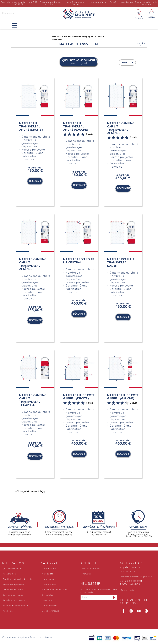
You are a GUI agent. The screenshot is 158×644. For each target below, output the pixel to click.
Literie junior (48, 579)
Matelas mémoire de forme (55, 590)
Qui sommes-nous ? (12, 569)
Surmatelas (47, 595)
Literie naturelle (50, 606)
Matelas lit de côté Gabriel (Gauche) (123, 397)
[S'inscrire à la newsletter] (114, 597)
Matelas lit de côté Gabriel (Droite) (79, 397)
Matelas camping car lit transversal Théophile (33, 400)
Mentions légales (11, 574)
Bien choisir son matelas (14, 600)
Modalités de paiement (14, 585)
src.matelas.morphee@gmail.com (137, 577)
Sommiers (47, 600)
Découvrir (36, 181)
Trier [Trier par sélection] (128, 62)
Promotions (87, 574)
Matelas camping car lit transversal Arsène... (121, 128)
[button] (17, 25)
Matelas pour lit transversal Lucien (121, 262)
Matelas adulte (49, 585)
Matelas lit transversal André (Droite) (31, 126)
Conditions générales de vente (17, 579)
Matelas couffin (49, 569)
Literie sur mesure (51, 611)
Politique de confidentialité (16, 606)
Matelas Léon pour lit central (78, 261)
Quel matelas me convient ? (80, 62)
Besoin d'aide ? (128, 590)
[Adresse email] (96, 597)
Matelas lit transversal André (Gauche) (76, 126)
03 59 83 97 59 (128, 572)
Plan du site (8, 611)
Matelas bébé (48, 574)
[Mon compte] (139, 14)
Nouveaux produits (91, 569)
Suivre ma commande (13, 595)
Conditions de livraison (14, 590)
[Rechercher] (19, 13)
